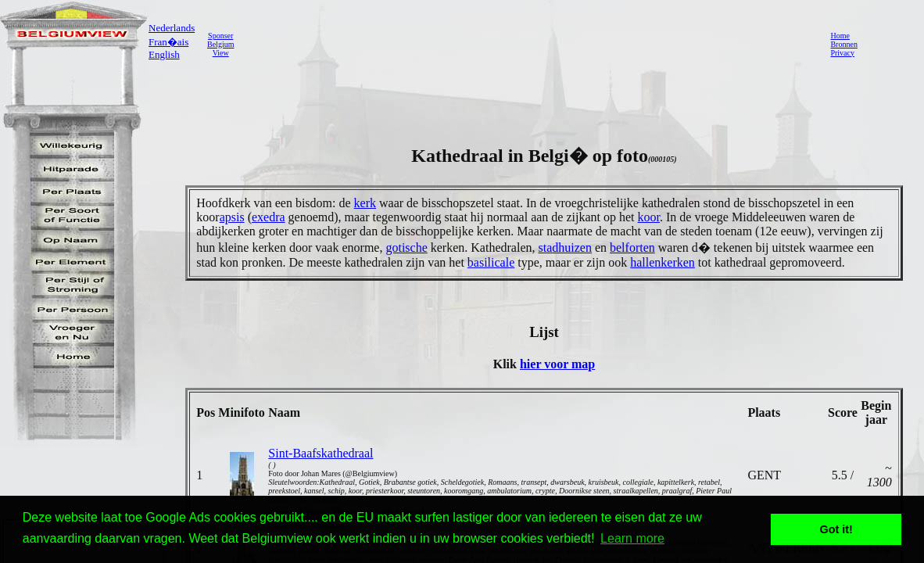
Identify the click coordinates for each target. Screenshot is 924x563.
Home (840, 36)
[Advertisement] (528, 44)
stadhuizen (564, 247)
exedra (269, 217)
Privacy (842, 53)
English (164, 54)
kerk (365, 203)
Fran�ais (168, 42)
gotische (406, 247)
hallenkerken (663, 262)
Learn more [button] (632, 538)
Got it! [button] (836, 529)
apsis (232, 217)
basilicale (491, 262)
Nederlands (172, 28)
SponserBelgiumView (220, 44)
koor (649, 217)
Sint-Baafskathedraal (321, 453)
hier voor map (557, 364)
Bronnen (843, 44)
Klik (507, 364)
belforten (632, 247)
